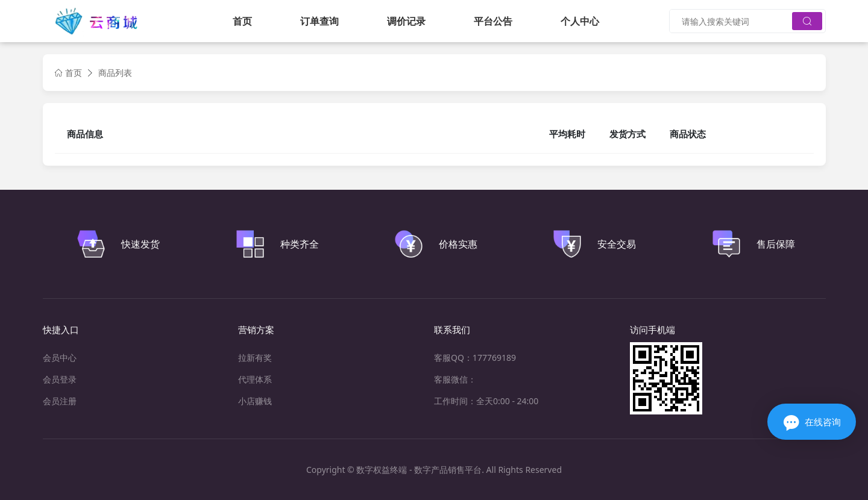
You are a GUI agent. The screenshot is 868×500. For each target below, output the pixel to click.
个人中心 (580, 21)
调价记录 (406, 21)
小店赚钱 (255, 401)
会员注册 (60, 401)
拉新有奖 (255, 358)
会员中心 (60, 358)
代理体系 (255, 379)
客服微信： (455, 379)
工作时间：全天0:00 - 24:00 (486, 401)
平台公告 (493, 21)
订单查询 (319, 21)
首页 (242, 21)
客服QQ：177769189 (475, 358)
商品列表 (115, 73)
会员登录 (60, 379)
